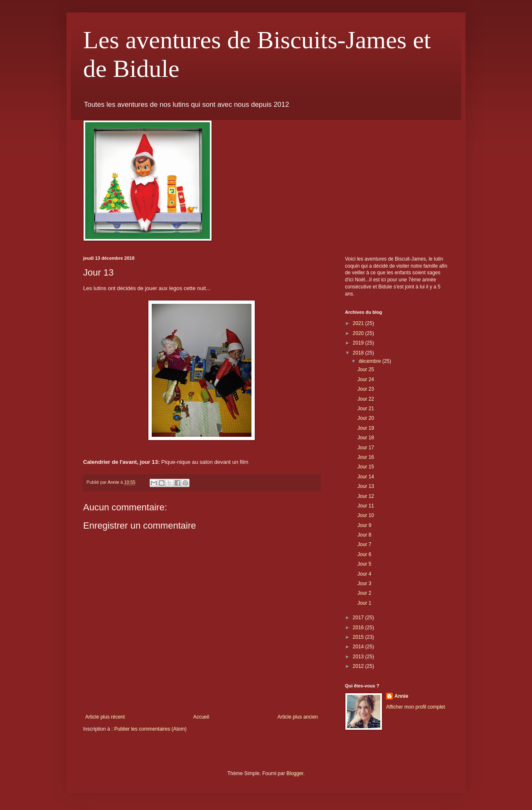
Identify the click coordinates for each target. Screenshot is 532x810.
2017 (359, 618)
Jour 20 (366, 418)
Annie (401, 696)
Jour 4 (364, 574)
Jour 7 (364, 544)
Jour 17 (366, 448)
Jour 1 (364, 603)
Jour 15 (366, 467)
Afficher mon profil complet (416, 707)
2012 (359, 666)
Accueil (201, 717)
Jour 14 (366, 477)
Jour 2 (364, 593)
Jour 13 (366, 486)
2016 (359, 628)
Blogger (295, 773)
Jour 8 (364, 535)
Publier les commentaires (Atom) (150, 729)
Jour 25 (366, 369)
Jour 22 (366, 399)
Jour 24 (366, 379)
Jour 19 (366, 428)
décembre (371, 361)
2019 (359, 343)
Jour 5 (364, 564)
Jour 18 (366, 438)
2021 (359, 323)
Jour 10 (366, 515)
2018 (359, 353)
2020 (359, 333)
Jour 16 (366, 457)
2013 (359, 657)
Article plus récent (105, 717)
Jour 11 (366, 506)
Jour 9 (364, 525)
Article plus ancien (298, 717)
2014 (359, 647)
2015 (359, 637)
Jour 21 (366, 409)
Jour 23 (366, 389)
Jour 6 (364, 554)
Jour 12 (366, 496)
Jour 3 (364, 583)
